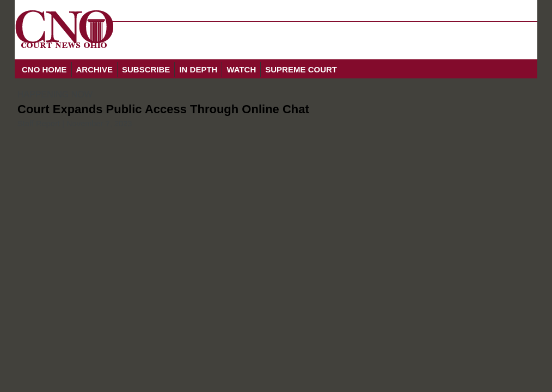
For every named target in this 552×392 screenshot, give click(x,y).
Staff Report (39, 124)
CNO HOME (44, 69)
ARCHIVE (95, 69)
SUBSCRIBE (146, 69)
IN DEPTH (198, 69)
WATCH (241, 69)
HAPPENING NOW (55, 94)
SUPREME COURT (301, 69)
